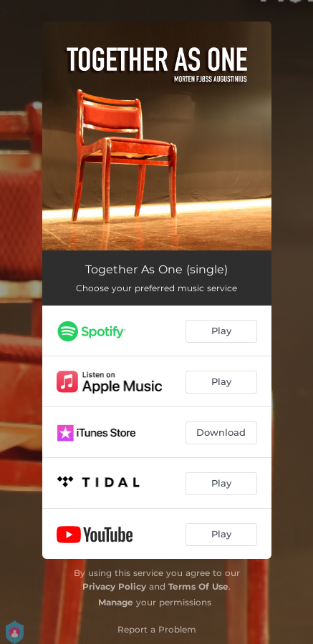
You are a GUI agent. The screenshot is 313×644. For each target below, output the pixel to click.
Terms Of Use (198, 586)
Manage (116, 602)
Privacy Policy (114, 586)
